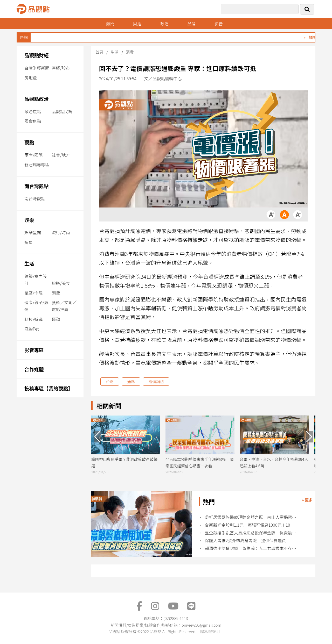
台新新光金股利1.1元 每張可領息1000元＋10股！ (251, 525)
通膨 (131, 381)
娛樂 (29, 220)
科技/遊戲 (33, 319)
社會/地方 (61, 155)
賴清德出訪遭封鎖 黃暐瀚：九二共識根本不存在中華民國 (251, 548)
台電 (110, 381)
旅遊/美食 (61, 283)
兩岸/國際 (33, 155)
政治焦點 (33, 111)
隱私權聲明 (210, 631)
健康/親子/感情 (36, 306)
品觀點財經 (37, 55)
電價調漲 (156, 381)
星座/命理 (33, 293)
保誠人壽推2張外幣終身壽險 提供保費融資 (245, 541)
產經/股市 (61, 68)
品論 (191, 24)
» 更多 (307, 500)
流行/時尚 (61, 232)
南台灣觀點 (37, 186)
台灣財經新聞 (37, 68)
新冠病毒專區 (37, 164)
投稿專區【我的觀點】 (49, 388)
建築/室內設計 (36, 280)
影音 (219, 24)
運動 (56, 319)
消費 (56, 293)
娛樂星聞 (33, 232)
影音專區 (34, 350)
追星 (29, 242)
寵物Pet (32, 329)
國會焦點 (33, 121)
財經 (137, 24)
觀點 (29, 142)
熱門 (110, 24)
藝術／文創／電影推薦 (64, 306)
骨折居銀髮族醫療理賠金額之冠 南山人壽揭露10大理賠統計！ (251, 517)
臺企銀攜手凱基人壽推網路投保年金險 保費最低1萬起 (251, 533)
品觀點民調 (62, 111)
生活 (29, 263)
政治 (164, 24)
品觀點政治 (37, 99)
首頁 (99, 52)
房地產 (31, 77)
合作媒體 (34, 369)
